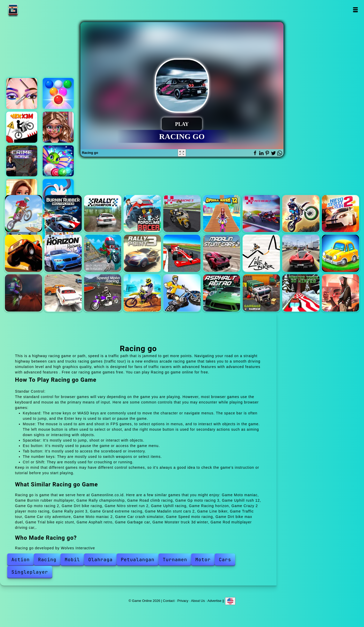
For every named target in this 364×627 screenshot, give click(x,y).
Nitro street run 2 (340, 214)
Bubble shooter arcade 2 (58, 93)
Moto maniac (24, 214)
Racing (47, 560)
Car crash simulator (63, 293)
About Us (198, 601)
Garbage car (261, 293)
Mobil (72, 560)
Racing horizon (63, 253)
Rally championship (103, 214)
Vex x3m (22, 127)
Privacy (183, 601)
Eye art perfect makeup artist (22, 93)
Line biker (261, 253)
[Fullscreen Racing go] (182, 153)
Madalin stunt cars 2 (222, 253)
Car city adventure (340, 253)
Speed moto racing (103, 293)
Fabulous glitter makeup (58, 127)
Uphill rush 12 (222, 214)
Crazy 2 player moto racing (103, 253)
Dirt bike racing (301, 214)
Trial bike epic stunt (182, 293)
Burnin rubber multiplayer (63, 214)
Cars (225, 560)
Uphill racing (24, 253)
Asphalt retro (222, 293)
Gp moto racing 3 (182, 214)
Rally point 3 (142, 253)
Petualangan (138, 560)
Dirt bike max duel (142, 293)
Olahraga (100, 560)
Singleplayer (30, 572)
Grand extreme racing (182, 253)
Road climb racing (142, 214)
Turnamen (175, 560)
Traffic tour (301, 253)
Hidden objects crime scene (22, 161)
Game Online (29, 10)
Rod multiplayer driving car (340, 293)
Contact (169, 601)
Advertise (214, 601)
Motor (203, 560)
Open (355, 10)
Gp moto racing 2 (261, 214)
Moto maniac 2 (24, 293)
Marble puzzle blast (58, 161)
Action (21, 560)
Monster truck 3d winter (301, 293)
